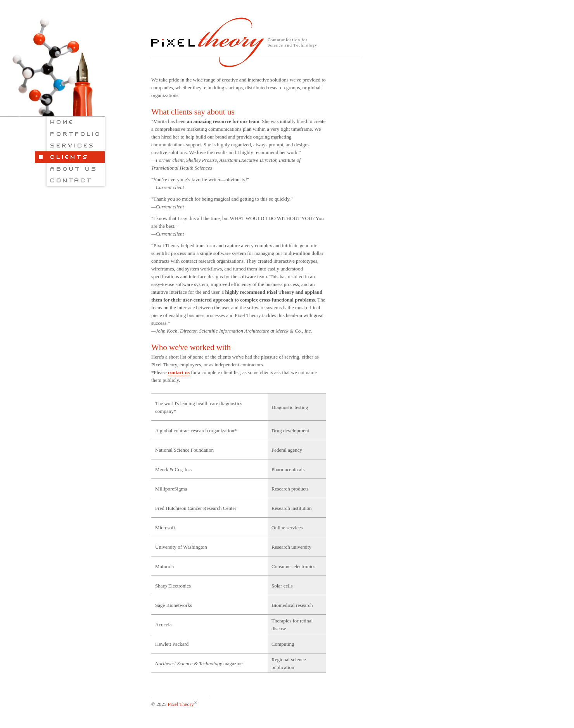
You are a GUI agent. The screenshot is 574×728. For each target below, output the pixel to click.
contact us (179, 372)
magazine (199, 663)
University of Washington (181, 547)
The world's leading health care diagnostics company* (199, 407)
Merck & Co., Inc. (174, 469)
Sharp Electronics (173, 586)
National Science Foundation (184, 450)
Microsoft (165, 528)
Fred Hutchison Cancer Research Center (196, 508)
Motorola (164, 566)
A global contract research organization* (196, 431)
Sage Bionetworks (174, 605)
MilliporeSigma (171, 489)
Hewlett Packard (172, 644)
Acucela (163, 625)
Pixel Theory (181, 704)
